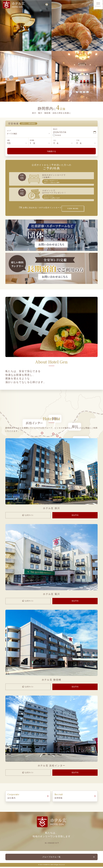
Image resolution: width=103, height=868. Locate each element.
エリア (9, 131)
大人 (55, 140)
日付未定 (57, 135)
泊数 (8, 140)
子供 (78, 140)
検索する (52, 151)
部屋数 (32, 140)
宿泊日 (55, 129)
